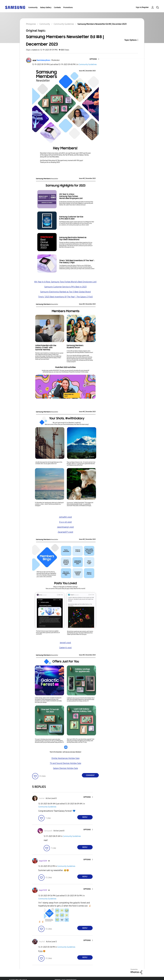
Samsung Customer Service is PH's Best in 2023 (65, 287)
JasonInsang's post (65, 527)
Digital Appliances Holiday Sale (65, 758)
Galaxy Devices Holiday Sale (65, 768)
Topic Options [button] (130, 40)
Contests (57, 7)
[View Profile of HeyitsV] (42, 942)
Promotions (68, 7)
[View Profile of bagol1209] (43, 861)
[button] (94, 59)
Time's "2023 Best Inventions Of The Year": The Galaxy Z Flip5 (65, 297)
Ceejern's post (65, 648)
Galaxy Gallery (46, 7)
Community (33, 7)
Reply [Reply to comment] (85, 817)
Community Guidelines (88, 64)
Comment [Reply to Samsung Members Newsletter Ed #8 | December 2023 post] (90, 775)
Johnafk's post (65, 517)
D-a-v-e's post (65, 522)
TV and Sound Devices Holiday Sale (65, 763)
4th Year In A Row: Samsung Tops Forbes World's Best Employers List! (65, 282)
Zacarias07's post (65, 532)
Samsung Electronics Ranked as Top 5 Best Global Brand (65, 292)
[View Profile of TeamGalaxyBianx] (43, 60)
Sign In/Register (142, 7)
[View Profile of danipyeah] (48, 831)
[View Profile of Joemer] (42, 798)
